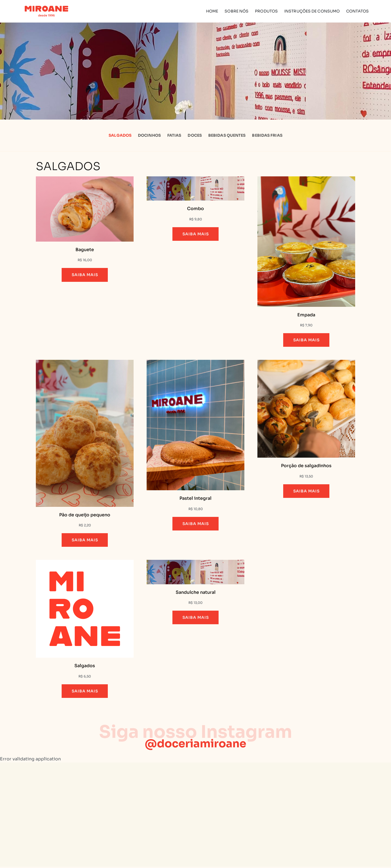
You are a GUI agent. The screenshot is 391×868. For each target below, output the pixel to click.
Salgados (120, 135)
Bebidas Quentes (227, 135)
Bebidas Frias (267, 135)
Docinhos (149, 135)
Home (212, 11)
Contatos (357, 11)
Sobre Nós (237, 11)
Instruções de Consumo (312, 11)
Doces (195, 135)
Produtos (266, 11)
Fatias (174, 135)
